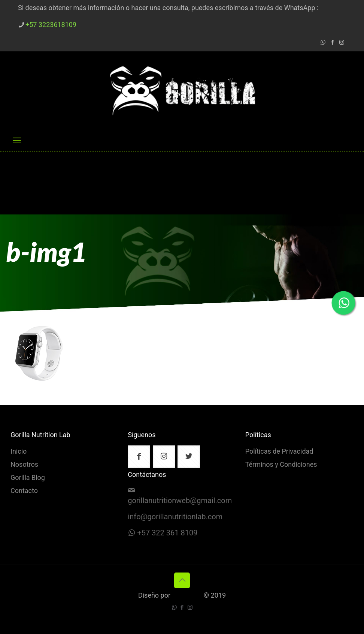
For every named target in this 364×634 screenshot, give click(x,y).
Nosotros (24, 465)
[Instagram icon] (342, 43)
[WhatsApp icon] (323, 43)
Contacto (24, 491)
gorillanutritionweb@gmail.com (180, 501)
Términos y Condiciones (281, 465)
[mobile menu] (17, 141)
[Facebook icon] (332, 43)
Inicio (19, 452)
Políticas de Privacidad (279, 452)
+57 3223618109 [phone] (51, 25)
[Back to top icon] (182, 580)
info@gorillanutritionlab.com (175, 517)
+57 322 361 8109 (167, 533)
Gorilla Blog (28, 478)
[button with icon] (139, 457)
